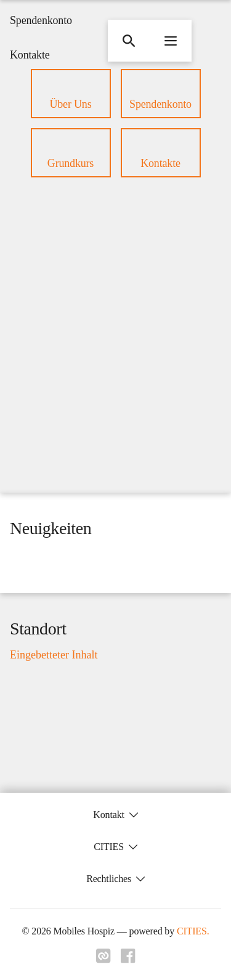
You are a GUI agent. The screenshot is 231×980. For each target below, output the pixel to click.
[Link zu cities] (103, 956)
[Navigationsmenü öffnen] (171, 41)
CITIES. (193, 931)
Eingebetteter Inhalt (54, 655)
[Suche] (129, 41)
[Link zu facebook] (128, 956)
